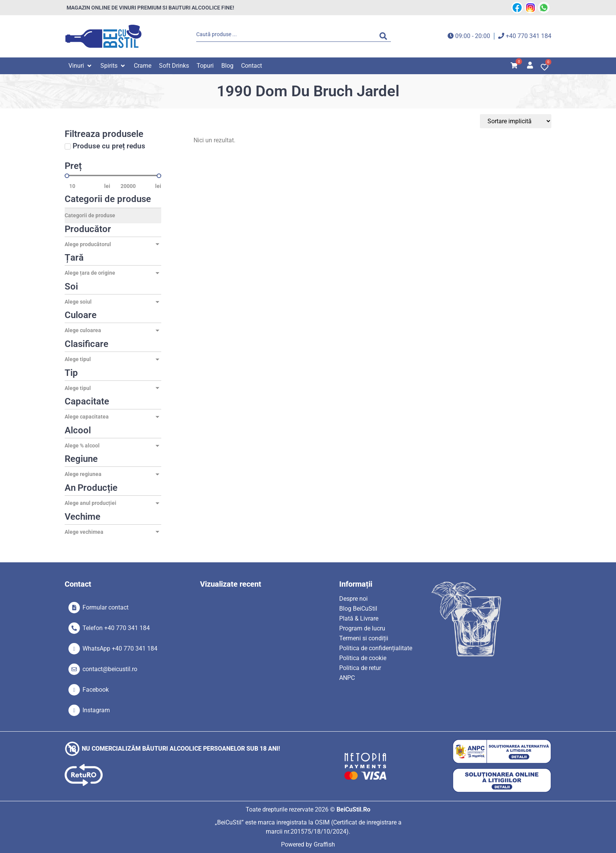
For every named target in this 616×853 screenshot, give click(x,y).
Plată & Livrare (359, 618)
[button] (81, 66)
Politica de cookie (363, 658)
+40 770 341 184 (529, 36)
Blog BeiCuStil (358, 609)
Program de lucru (362, 628)
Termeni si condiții (364, 638)
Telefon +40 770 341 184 (116, 628)
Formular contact (106, 607)
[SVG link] (103, 36)
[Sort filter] (516, 121)
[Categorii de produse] (113, 216)
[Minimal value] (113, 176)
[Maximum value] (136, 186)
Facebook (96, 690)
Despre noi (353, 599)
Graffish (324, 844)
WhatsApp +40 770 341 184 (120, 649)
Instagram (96, 710)
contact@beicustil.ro (110, 669)
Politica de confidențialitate (376, 648)
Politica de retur (360, 668)
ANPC (347, 678)
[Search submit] (385, 36)
